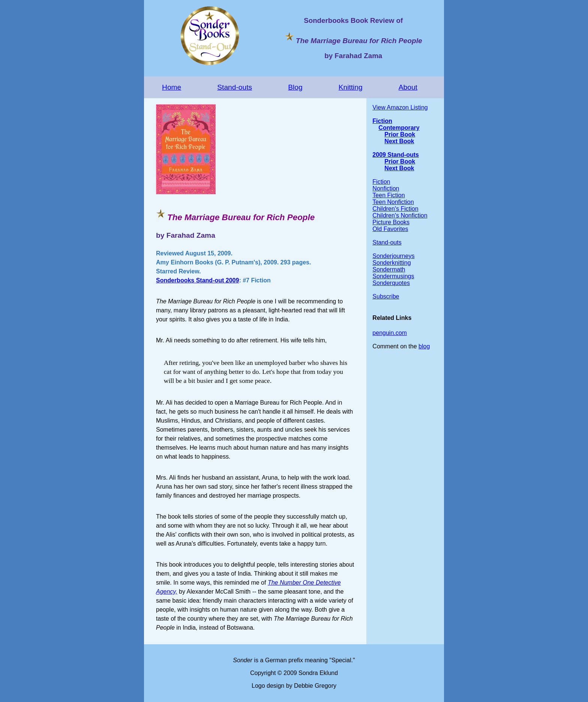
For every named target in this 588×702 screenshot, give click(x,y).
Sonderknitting (391, 263)
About (408, 87)
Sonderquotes (391, 283)
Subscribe (386, 296)
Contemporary (399, 128)
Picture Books (391, 222)
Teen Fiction (388, 195)
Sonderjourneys (393, 256)
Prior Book (400, 134)
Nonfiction (386, 188)
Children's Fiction (395, 209)
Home (172, 87)
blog (424, 346)
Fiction (382, 121)
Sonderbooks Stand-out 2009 (197, 280)
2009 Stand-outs (396, 155)
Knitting (351, 87)
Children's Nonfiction (400, 215)
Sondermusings (393, 276)
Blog (295, 87)
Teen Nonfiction (393, 202)
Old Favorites (390, 229)
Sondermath (389, 269)
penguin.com (390, 333)
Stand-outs (235, 87)
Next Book (399, 141)
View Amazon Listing (400, 107)
